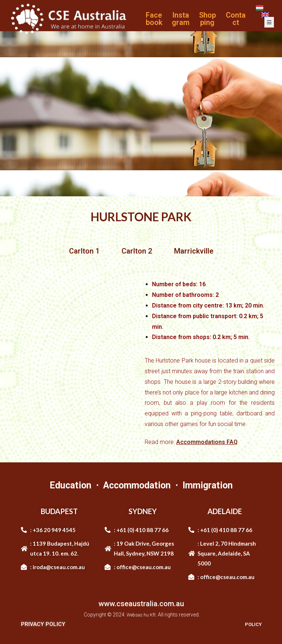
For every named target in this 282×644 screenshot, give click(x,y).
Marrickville (194, 251)
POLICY (252, 624)
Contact (236, 19)
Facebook (154, 19)
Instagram (181, 19)
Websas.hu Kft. (142, 615)
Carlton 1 (84, 251)
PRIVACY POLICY (43, 624)
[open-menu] (269, 22)
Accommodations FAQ (207, 442)
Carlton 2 (137, 251)
